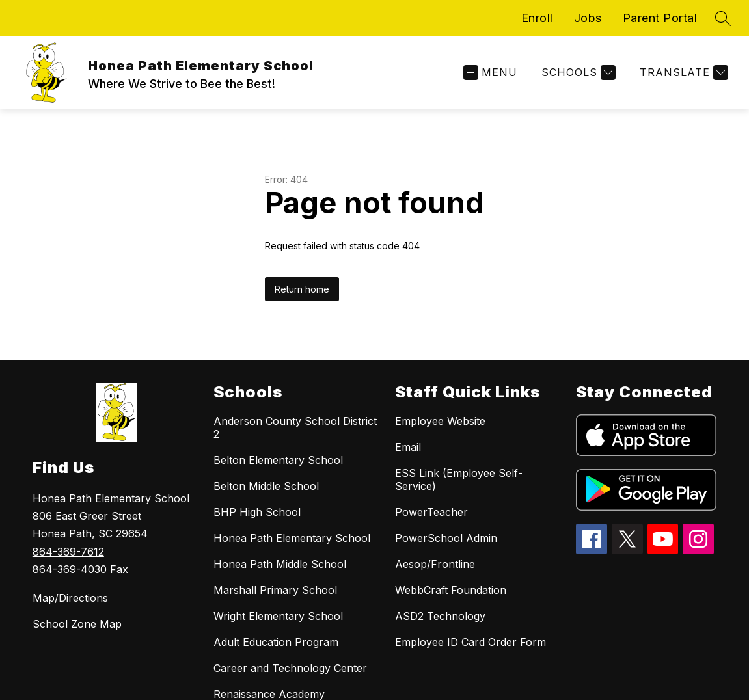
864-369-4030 (70, 569)
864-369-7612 (68, 552)
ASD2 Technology (440, 616)
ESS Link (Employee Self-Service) (459, 479)
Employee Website (440, 421)
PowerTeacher (431, 512)
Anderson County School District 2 (295, 427)
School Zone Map (77, 624)
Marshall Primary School (275, 590)
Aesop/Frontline (435, 564)
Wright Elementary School (278, 616)
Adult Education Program (276, 642)
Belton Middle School (266, 486)
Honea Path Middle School (280, 564)
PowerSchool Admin (446, 538)
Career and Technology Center (290, 668)
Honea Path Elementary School (292, 538)
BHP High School (257, 512)
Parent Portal (660, 18)
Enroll (537, 18)
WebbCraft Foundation (451, 590)
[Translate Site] (682, 73)
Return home (302, 289)
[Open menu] (490, 73)
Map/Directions (70, 598)
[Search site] (723, 18)
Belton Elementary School (278, 460)
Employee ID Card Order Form (470, 642)
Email (408, 447)
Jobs (588, 18)
